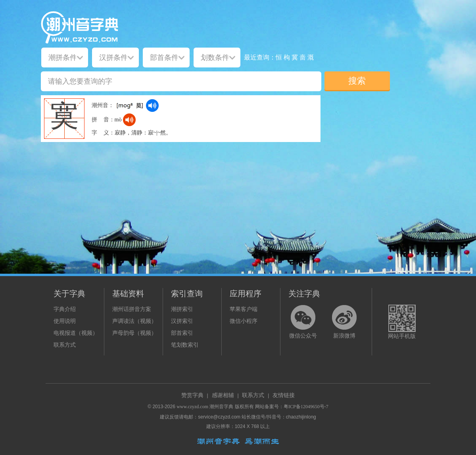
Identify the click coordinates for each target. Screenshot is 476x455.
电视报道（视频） (76, 333)
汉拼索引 (182, 321)
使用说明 (65, 321)
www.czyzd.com (192, 407)
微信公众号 (303, 336)
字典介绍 (65, 309)
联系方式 (65, 345)
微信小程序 (244, 321)
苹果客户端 (244, 309)
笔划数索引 (185, 345)
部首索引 (182, 333)
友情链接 (284, 395)
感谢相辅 (223, 395)
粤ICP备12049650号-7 (306, 407)
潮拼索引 (182, 309)
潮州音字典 (221, 407)
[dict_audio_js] (152, 106)
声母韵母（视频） (134, 333)
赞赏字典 (192, 395)
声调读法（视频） (134, 321)
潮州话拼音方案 (132, 309)
